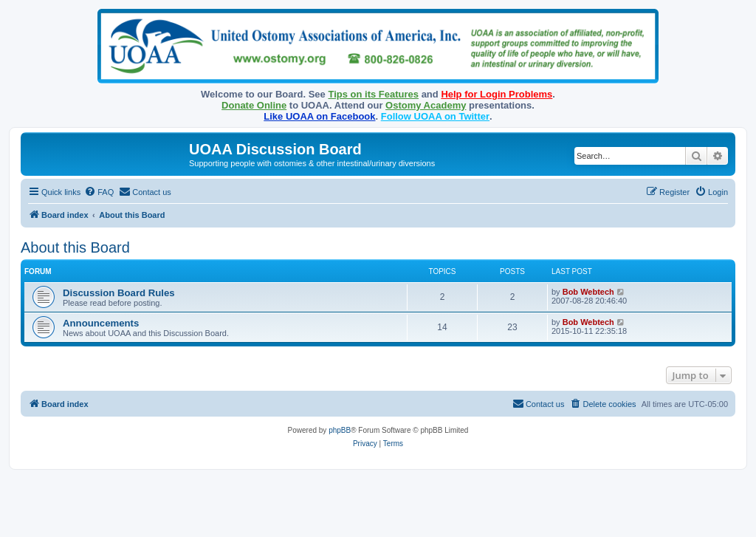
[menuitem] (99, 192)
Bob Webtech (588, 292)
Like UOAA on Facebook (319, 116)
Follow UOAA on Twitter (435, 116)
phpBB (340, 430)
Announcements (101, 323)
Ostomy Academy (426, 105)
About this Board (75, 247)
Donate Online (254, 105)
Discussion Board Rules (119, 293)
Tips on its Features (373, 94)
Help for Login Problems (496, 94)
